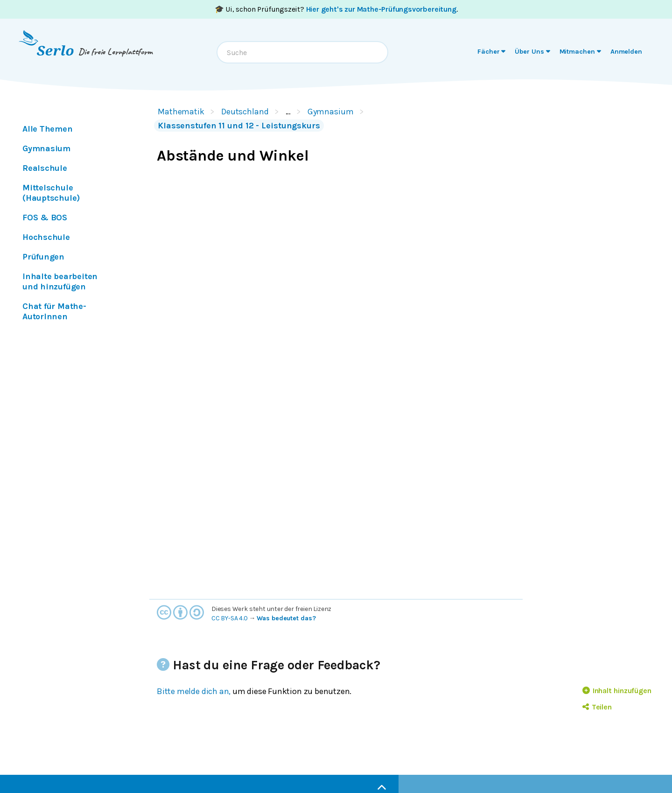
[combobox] (302, 52)
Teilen (597, 707)
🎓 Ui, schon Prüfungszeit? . (336, 9)
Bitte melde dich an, (194, 691)
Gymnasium (331, 112)
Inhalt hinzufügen (617, 691)
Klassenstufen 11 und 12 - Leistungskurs (239, 126)
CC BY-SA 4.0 (230, 618)
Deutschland (245, 112)
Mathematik (181, 112)
